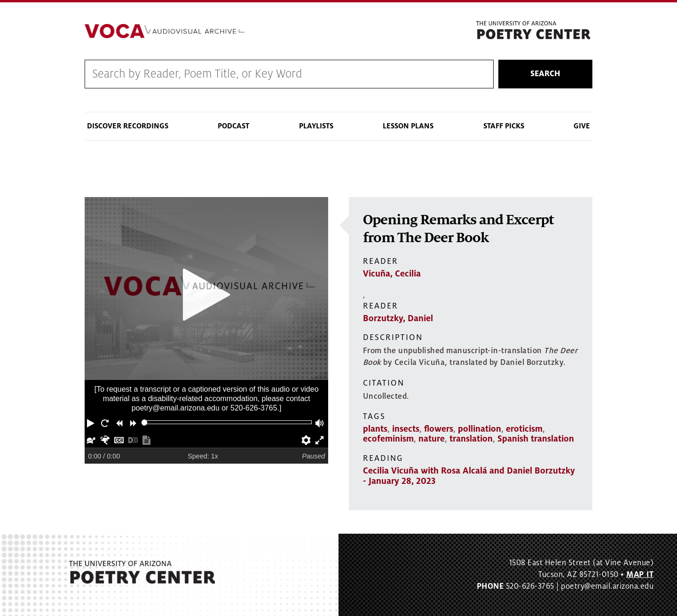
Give (582, 126)
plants (375, 429)
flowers (439, 429)
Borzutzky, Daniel (398, 318)
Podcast (233, 126)
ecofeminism (388, 439)
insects (406, 429)
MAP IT (640, 575)
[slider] (145, 423)
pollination (480, 429)
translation (471, 439)
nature (432, 439)
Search (545, 74)
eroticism (524, 429)
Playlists (316, 126)
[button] (92, 422)
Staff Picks (504, 126)
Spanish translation (536, 439)
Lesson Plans (408, 126)
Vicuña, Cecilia (392, 274)
